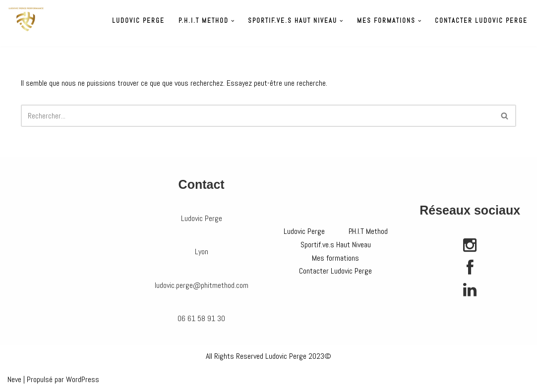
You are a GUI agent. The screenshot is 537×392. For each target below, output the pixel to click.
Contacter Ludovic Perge (481, 21)
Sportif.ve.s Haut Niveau (336, 245)
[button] (233, 21)
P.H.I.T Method (368, 231)
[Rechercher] (257, 116)
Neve (14, 379)
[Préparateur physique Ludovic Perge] (26, 20)
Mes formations (335, 258)
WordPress (83, 379)
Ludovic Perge (138, 21)
